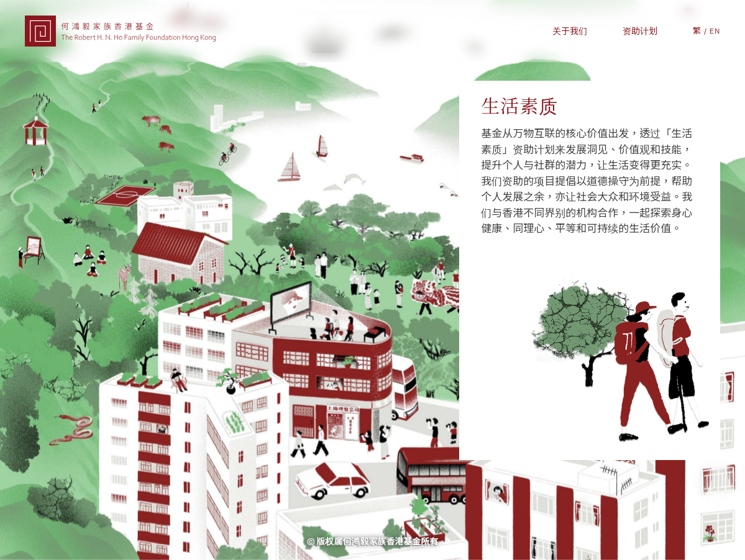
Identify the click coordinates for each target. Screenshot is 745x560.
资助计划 (640, 31)
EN (715, 31)
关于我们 (570, 31)
